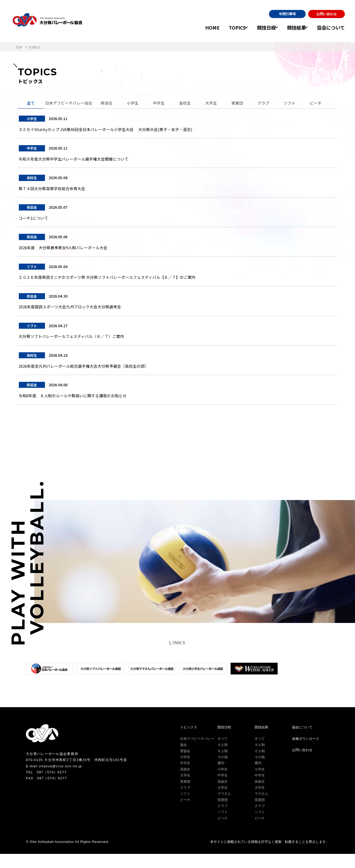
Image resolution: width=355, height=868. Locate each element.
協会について (331, 27)
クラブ (267, 104)
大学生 (214, 104)
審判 (221, 777)
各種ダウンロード (306, 753)
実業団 (241, 104)
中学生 (162, 104)
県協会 (110, 104)
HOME (200, 27)
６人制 (223, 765)
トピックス (189, 741)
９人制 (223, 759)
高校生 (188, 104)
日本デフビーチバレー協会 (70, 104)
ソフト (293, 104)
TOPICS (225, 27)
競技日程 (258, 27)
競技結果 (292, 27)
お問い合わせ (327, 14)
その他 (223, 771)
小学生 (136, 104)
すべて (223, 753)
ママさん (224, 808)
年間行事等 (287, 14)
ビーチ (319, 104)
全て (31, 104)
